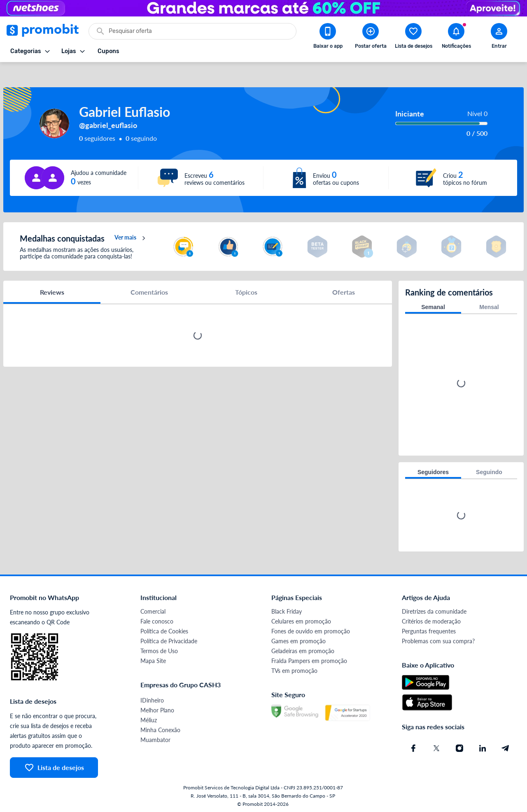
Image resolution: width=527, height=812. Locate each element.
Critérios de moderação (431, 619)
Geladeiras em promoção (303, 649)
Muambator (155, 738)
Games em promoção (298, 639)
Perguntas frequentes (429, 629)
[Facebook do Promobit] (413, 746)
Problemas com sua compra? (438, 639)
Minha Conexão (160, 728)
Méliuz (149, 718)
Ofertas (344, 290)
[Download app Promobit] (328, 37)
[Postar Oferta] (371, 37)
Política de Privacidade (169, 639)
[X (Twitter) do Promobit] (436, 746)
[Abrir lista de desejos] (413, 37)
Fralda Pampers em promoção (309, 659)
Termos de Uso (159, 649)
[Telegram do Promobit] (506, 746)
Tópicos (246, 290)
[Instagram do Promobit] (459, 746)
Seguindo (489, 470)
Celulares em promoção (301, 619)
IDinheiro (152, 698)
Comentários (149, 290)
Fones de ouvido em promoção (311, 629)
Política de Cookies (164, 629)
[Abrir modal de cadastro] (499, 37)
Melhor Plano (157, 708)
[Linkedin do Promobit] (483, 746)
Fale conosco (157, 619)
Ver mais (131, 236)
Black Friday (287, 609)
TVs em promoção (294, 669)
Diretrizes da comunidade (434, 609)
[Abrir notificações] (456, 37)
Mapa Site (153, 659)
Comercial (153, 609)
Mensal (489, 305)
